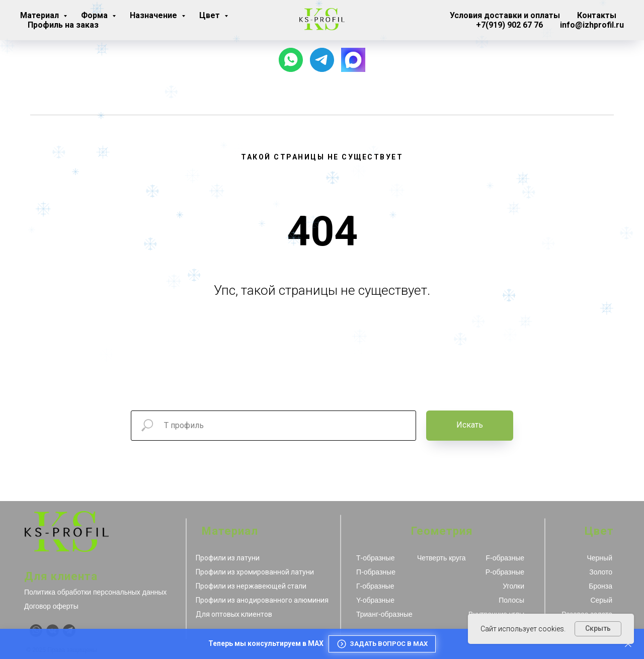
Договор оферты (51, 606)
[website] (353, 60)
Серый (601, 600)
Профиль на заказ (63, 25)
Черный (599, 558)
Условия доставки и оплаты (505, 15)
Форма (95, 15)
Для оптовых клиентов (234, 614)
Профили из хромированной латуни (255, 572)
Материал (41, 15)
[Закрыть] (628, 644)
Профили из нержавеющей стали (251, 586)
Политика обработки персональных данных (95, 592)
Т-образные (375, 558)
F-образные (505, 558)
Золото (601, 572)
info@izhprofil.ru (592, 25)
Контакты (597, 15)
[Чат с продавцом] (291, 60)
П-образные (376, 572)
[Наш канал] (322, 60)
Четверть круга (441, 558)
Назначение (154, 15)
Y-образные (375, 600)
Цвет (211, 15)
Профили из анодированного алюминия (262, 600)
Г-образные (375, 586)
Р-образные (505, 572)
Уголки (513, 586)
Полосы (511, 600)
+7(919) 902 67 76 (509, 25)
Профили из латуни (228, 558)
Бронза (600, 586)
